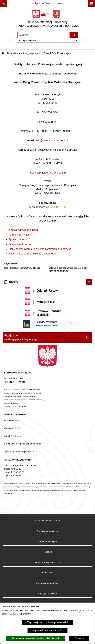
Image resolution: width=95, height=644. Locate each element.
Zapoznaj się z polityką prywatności (47, 622)
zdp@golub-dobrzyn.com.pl (52, 140)
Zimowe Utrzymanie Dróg (23, 230)
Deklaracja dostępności (22, 244)
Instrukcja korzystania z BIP (47, 562)
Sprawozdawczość (19, 239)
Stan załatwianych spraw (47, 521)
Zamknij (79, 639)
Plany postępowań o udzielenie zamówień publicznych (40, 249)
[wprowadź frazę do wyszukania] (44, 35)
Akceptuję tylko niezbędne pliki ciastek (36, 639)
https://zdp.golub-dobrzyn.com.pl (47, 173)
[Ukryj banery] (89, 282)
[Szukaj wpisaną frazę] (74, 35)
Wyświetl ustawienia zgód (48, 630)
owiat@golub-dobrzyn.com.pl (27, 444)
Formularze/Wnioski (20, 235)
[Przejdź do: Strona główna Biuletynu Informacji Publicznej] (3, 53)
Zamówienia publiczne (47, 531)
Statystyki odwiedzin (47, 593)
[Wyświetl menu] (91, 4)
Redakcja (47, 552)
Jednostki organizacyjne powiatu (24, 53)
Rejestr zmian (47, 573)
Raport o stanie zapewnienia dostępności (32, 254)
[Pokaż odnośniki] (4, 4)
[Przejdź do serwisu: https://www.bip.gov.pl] (48, 4)
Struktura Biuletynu (47, 541)
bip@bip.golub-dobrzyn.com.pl (19, 451)
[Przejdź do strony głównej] (47, 19)
